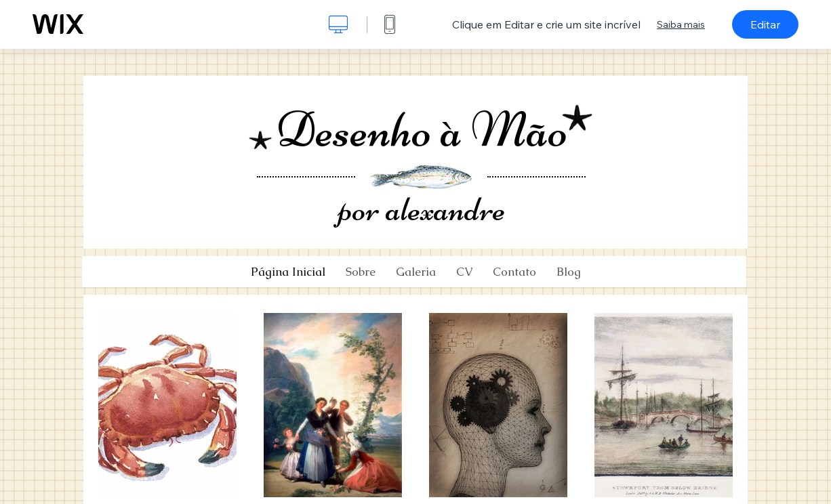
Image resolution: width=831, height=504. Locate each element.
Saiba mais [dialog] (681, 24)
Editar (765, 24)
